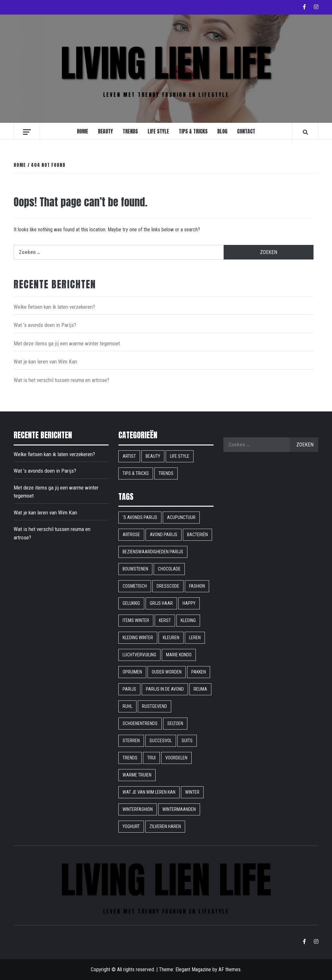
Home (83, 131)
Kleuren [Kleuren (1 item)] (171, 638)
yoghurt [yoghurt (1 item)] (131, 826)
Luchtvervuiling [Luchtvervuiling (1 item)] (139, 655)
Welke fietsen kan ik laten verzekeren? (54, 307)
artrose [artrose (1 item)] (131, 535)
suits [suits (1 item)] (187, 741)
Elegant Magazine (193, 969)
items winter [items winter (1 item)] (136, 620)
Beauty (105, 131)
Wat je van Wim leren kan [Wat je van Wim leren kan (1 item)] (149, 792)
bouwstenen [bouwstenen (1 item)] (135, 569)
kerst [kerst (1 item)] (165, 620)
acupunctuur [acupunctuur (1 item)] (181, 517)
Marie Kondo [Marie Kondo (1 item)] (179, 655)
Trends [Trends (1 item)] (130, 758)
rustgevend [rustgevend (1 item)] (154, 706)
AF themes (230, 969)
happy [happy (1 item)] (189, 603)
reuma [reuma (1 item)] (200, 689)
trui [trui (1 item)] (151, 758)
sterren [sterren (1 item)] (131, 741)
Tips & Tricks (193, 131)
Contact (246, 131)
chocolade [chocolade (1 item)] (169, 569)
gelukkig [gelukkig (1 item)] (131, 603)
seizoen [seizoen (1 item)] (175, 723)
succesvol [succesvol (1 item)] (161, 741)
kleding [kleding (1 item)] (188, 620)
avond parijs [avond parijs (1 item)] (164, 535)
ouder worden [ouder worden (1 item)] (167, 672)
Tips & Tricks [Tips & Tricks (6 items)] (136, 473)
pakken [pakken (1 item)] (199, 672)
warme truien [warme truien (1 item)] (137, 775)
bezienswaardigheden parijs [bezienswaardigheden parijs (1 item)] (153, 552)
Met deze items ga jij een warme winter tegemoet (67, 343)
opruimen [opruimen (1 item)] (132, 672)
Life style (158, 131)
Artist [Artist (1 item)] (129, 456)
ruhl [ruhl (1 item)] (127, 706)
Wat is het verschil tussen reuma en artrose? (61, 380)
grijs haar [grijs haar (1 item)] (161, 603)
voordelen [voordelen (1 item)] (176, 758)
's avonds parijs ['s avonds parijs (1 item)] (140, 517)
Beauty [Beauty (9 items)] (153, 456)
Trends (130, 131)
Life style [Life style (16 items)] (180, 456)
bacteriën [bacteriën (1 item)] (197, 535)
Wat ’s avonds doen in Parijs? (45, 325)
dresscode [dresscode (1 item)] (168, 586)
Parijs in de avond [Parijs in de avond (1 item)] (165, 689)
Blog (222, 131)
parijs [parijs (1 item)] (129, 689)
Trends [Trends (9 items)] (166, 473)
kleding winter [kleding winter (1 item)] (138, 638)
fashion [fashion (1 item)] (197, 586)
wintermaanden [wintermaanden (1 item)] (179, 809)
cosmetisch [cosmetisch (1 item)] (135, 586)
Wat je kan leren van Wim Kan (45, 362)
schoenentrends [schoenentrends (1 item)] (140, 723)
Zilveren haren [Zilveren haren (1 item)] (165, 826)
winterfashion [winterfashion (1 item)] (138, 809)
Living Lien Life (166, 63)
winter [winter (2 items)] (192, 792)
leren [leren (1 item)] (195, 638)
